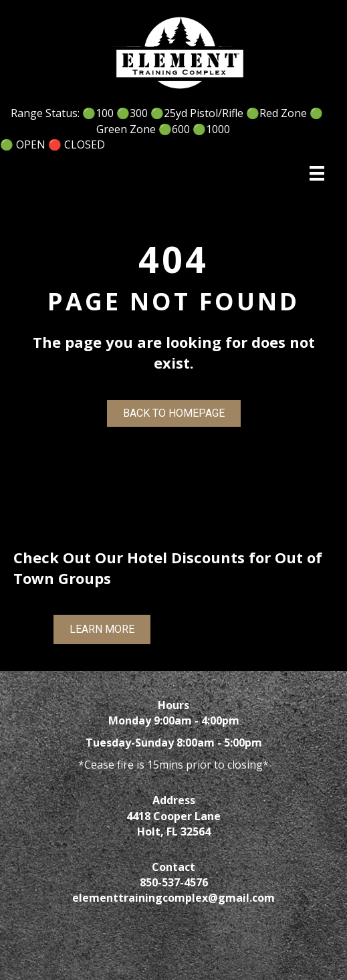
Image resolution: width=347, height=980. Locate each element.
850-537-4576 (174, 882)
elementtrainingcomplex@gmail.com (173, 898)
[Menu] (317, 173)
